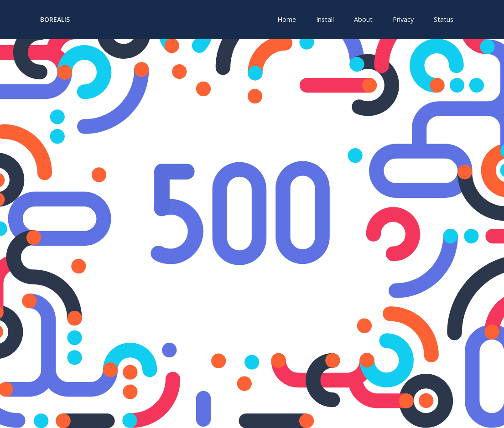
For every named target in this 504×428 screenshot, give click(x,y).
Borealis (55, 19)
